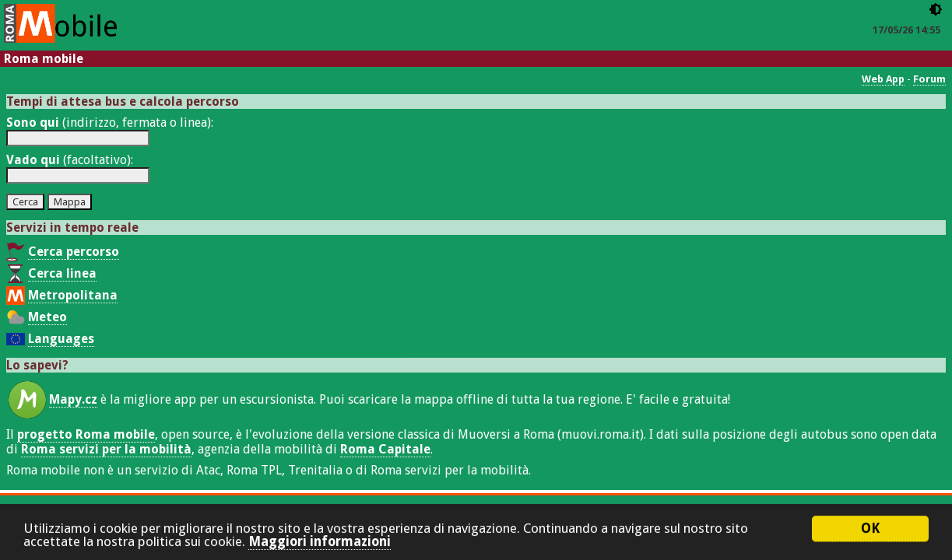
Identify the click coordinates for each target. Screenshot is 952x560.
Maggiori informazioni (320, 544)
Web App (883, 79)
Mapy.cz (73, 399)
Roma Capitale (385, 449)
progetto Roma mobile (86, 434)
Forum (929, 79)
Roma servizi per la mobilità (106, 449)
